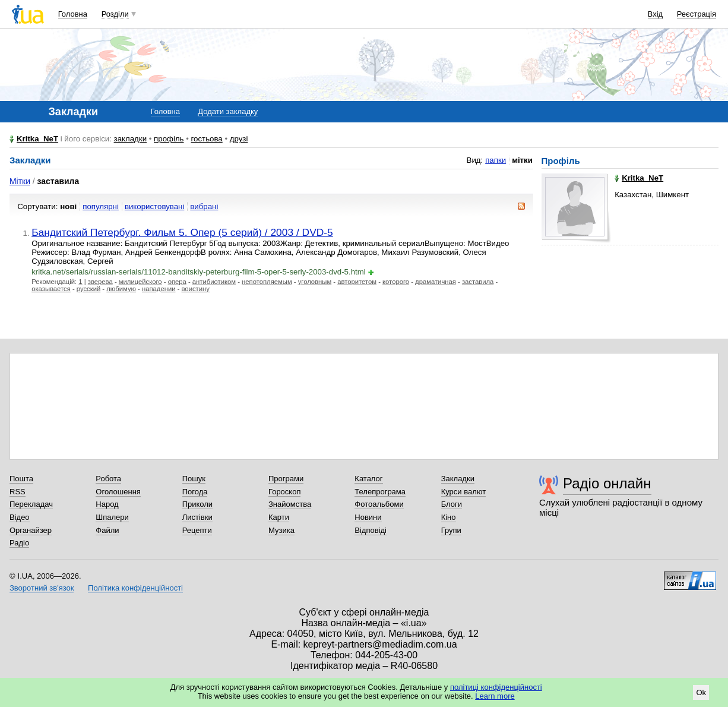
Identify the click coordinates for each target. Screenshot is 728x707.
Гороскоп (284, 492)
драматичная (436, 282)
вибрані (204, 206)
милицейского (140, 282)
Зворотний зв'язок (42, 588)
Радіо (19, 543)
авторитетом (357, 282)
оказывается (51, 289)
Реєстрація (697, 14)
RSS (18, 492)
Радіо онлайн (607, 483)
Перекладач (31, 504)
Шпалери (112, 517)
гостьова (207, 139)
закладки (131, 139)
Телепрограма (380, 492)
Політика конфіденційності (135, 588)
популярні (101, 206)
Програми (286, 479)
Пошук (194, 479)
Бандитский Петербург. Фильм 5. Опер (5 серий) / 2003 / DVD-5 (182, 232)
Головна (73, 14)
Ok (701, 692)
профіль (169, 139)
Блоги (452, 504)
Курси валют (464, 492)
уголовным (315, 282)
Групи (451, 530)
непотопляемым (267, 282)
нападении (159, 289)
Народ (107, 504)
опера (177, 282)
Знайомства (290, 504)
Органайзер (31, 530)
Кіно (449, 517)
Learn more (495, 696)
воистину (196, 289)
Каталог (368, 479)
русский (88, 289)
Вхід (656, 14)
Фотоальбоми (379, 504)
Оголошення (118, 492)
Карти (279, 517)
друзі (239, 139)
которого (396, 282)
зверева (100, 282)
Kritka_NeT (37, 139)
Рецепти (197, 530)
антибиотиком (214, 282)
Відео (20, 517)
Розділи (115, 14)
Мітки (20, 181)
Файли (107, 530)
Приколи (197, 504)
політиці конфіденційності (496, 687)
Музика (281, 530)
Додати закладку (228, 111)
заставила (478, 282)
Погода (195, 492)
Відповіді (371, 530)
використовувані (154, 206)
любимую (121, 289)
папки (496, 160)
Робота (108, 479)
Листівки (197, 517)
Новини (368, 517)
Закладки (458, 479)
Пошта (21, 479)
